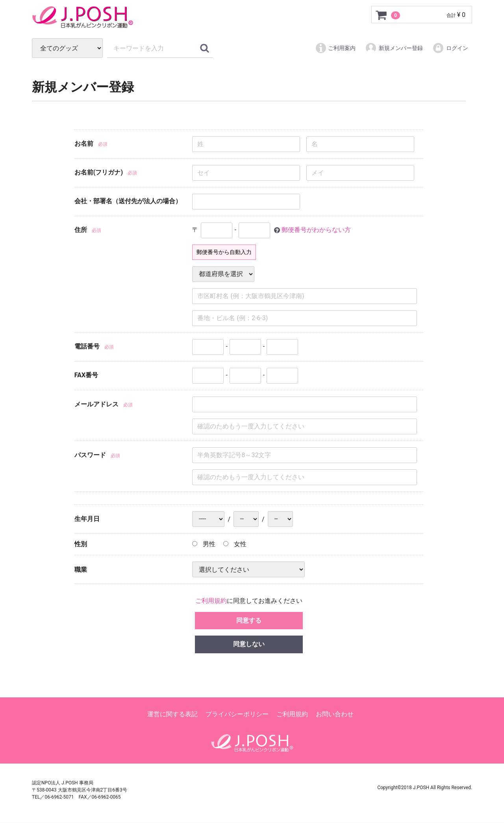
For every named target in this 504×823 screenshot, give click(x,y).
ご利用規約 (211, 601)
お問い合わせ (335, 715)
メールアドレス (96, 405)
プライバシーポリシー (237, 715)
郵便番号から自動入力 (224, 252)
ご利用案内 (336, 48)
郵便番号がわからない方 (316, 230)
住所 (81, 230)
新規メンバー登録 (394, 48)
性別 (81, 544)
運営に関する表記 (172, 715)
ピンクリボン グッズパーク (131, 17)
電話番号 (87, 346)
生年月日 (87, 519)
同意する (249, 620)
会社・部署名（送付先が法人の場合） (128, 201)
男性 (204, 544)
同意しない (249, 644)
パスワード (90, 455)
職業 (81, 570)
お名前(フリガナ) (99, 172)
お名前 (84, 144)
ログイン (450, 48)
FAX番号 (86, 375)
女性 (235, 544)
